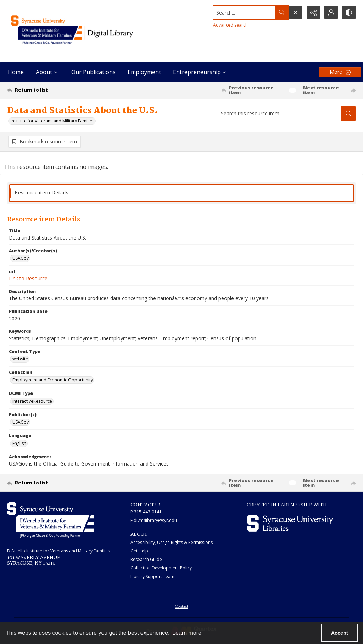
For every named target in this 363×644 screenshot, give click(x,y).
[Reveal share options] (313, 12)
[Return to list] (54, 90)
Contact (181, 606)
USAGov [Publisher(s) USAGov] (21, 422)
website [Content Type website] (20, 359)
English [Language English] (19, 443)
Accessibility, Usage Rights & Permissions (172, 542)
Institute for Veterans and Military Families (52, 121)
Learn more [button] (187, 633)
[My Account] (331, 12)
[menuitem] (181, 606)
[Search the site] (244, 12)
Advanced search (230, 25)
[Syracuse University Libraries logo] (290, 523)
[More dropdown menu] (340, 72)
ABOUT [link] (139, 534)
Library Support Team (152, 576)
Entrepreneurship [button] (200, 72)
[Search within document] (348, 114)
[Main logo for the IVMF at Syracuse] (84, 31)
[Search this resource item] (280, 114)
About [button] (48, 72)
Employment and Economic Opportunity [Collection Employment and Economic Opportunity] (53, 380)
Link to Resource (28, 278)
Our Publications (93, 72)
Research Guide (146, 559)
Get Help (139, 551)
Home (16, 72)
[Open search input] (296, 12)
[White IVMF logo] (50, 520)
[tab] (181, 193)
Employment (144, 72)
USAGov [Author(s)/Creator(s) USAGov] (21, 258)
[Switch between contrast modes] (349, 12)
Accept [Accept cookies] (340, 633)
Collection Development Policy (161, 568)
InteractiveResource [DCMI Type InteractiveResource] (32, 401)
